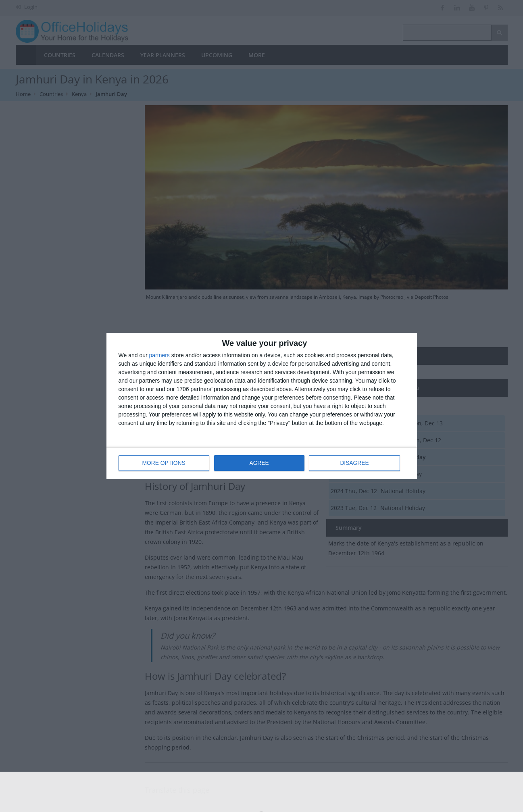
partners (159, 356)
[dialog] (262, 406)
